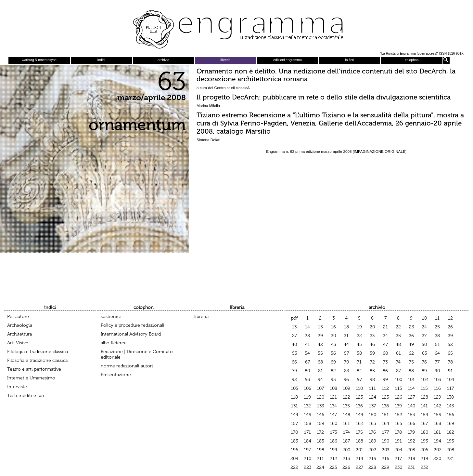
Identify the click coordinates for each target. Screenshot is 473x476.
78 (450, 362)
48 (398, 344)
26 (450, 327)
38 (437, 336)
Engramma (236, 28)
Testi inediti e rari (26, 396)
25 (437, 327)
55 (320, 353)
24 (424, 327)
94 (320, 380)
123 (359, 397)
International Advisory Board (131, 334)
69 (333, 362)
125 (385, 397)
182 (450, 432)
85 (372, 371)
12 (450, 318)
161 (346, 423)
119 (307, 397)
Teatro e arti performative (34, 369)
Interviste (17, 387)
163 (372, 423)
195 (450, 441)
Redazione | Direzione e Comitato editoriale (137, 354)
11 (437, 318)
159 (320, 423)
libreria (225, 60)
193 (424, 441)
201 (359, 450)
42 (320, 344)
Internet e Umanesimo (31, 378)
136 (359, 406)
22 (398, 327)
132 (307, 406)
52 (450, 344)
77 (437, 362)
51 (437, 344)
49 (411, 344)
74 (398, 362)
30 (333, 336)
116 (437, 388)
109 (346, 388)
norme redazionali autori (127, 366)
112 (385, 388)
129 (437, 397)
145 (307, 415)
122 (346, 397)
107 (320, 388)
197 (307, 450)
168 (437, 423)
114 (411, 388)
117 (450, 388)
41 (307, 344)
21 (385, 327)
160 (333, 423)
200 (346, 450)
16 (333, 327)
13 (294, 327)
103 (437, 380)
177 (385, 432)
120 (320, 397)
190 (385, 441)
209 (294, 459)
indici (101, 60)
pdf (294, 318)
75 (411, 362)
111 (372, 388)
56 (333, 353)
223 (307, 467)
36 (411, 336)
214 (359, 459)
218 (411, 459)
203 (385, 450)
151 (385, 415)
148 (346, 415)
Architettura (19, 334)
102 (424, 380)
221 (450, 459)
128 (424, 397)
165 (398, 423)
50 (424, 344)
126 (398, 397)
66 (294, 362)
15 (320, 327)
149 (359, 415)
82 (333, 371)
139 (398, 406)
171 (307, 432)
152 (398, 415)
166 (411, 423)
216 (385, 459)
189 (372, 441)
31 (346, 336)
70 (346, 362)
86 (385, 371)
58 (359, 353)
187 (346, 441)
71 (359, 362)
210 (307, 459)
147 (333, 415)
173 (333, 432)
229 (385, 467)
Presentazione (116, 375)
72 (372, 362)
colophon (412, 60)
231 (411, 467)
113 (398, 388)
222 (294, 467)
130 (450, 397)
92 (294, 380)
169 (450, 423)
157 (294, 423)
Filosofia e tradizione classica (37, 360)
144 (294, 415)
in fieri (350, 60)
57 (346, 353)
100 (398, 380)
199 (333, 450)
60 (385, 353)
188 (359, 441)
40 (294, 344)
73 (385, 362)
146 (320, 415)
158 (307, 423)
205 (411, 450)
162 (359, 423)
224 (320, 467)
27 (294, 336)
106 (307, 388)
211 (320, 459)
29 (320, 336)
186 (333, 441)
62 (411, 353)
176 (372, 432)
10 (424, 318)
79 (294, 371)
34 (385, 336)
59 (372, 353)
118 (294, 397)
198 (320, 450)
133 (320, 406)
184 (307, 441)
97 (359, 380)
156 (450, 415)
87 (398, 371)
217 (398, 459)
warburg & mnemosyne (39, 60)
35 (398, 336)
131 (294, 406)
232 (424, 467)
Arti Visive (18, 343)
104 (450, 380)
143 (450, 406)
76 (424, 362)
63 (424, 353)
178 (398, 432)
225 (333, 467)
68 (320, 362)
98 (372, 380)
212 (333, 459)
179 (411, 432)
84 (359, 371)
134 (333, 406)
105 (294, 388)
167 (424, 423)
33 (372, 336)
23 (411, 327)
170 (294, 432)
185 (320, 441)
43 (333, 344)
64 (437, 353)
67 (307, 362)
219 (424, 459)
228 (372, 467)
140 (411, 406)
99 (385, 380)
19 (359, 327)
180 (424, 432)
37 (424, 336)
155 (437, 415)
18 (346, 327)
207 (437, 450)
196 (294, 450)
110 (359, 388)
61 (398, 353)
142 (437, 406)
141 (424, 406)
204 (398, 450)
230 (398, 467)
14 (307, 327)
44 (346, 344)
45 (359, 344)
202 (372, 450)
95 (333, 380)
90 (437, 371)
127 (411, 397)
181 (437, 432)
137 (372, 406)
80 (307, 371)
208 (450, 450)
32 (359, 336)
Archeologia (20, 325)
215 (372, 459)
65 (450, 353)
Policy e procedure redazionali (133, 325)
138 (385, 406)
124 (372, 397)
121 (333, 397)
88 (411, 371)
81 (320, 371)
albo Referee (114, 343)
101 (411, 380)
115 (424, 388)
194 (437, 441)
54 (307, 353)
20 (372, 327)
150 (372, 415)
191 (398, 441)
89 (424, 371)
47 (385, 344)
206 (424, 450)
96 (346, 380)
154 (424, 415)
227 (359, 467)
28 (307, 336)
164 (385, 423)
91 (450, 371)
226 (346, 467)
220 (437, 459)
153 (411, 415)
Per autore (18, 317)
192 (411, 441)
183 (294, 441)
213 (346, 459)
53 (294, 353)
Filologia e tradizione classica (38, 352)
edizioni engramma (288, 60)
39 (450, 336)
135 (346, 406)
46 (372, 344)
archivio (163, 60)
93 (307, 380)
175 (359, 432)
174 (346, 432)
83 (346, 371)
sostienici (111, 317)
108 (333, 388)
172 (320, 432)
